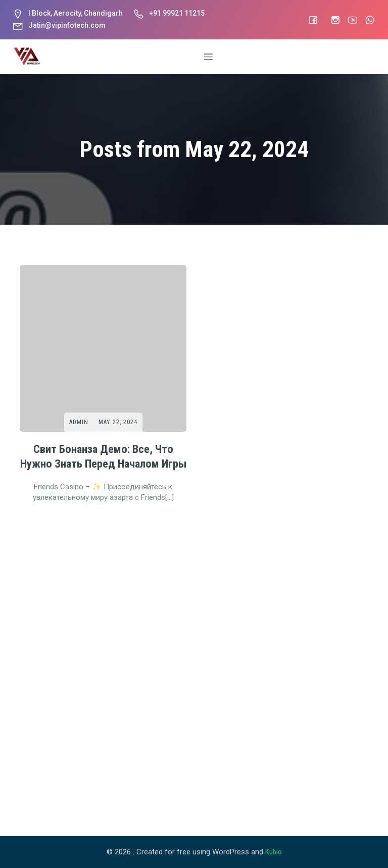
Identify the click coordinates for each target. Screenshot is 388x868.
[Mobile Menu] (209, 57)
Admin (79, 422)
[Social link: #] (308, 20)
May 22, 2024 (118, 422)
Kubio (274, 852)
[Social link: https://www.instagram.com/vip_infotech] (330, 20)
